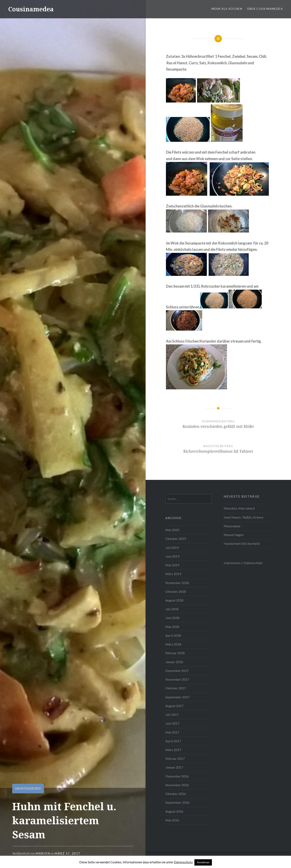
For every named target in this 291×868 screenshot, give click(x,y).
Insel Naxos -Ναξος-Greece (244, 517)
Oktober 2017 (176, 688)
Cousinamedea (31, 9)
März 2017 (173, 750)
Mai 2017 (172, 732)
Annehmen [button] (203, 862)
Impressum (232, 563)
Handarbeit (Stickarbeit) (242, 543)
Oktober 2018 (176, 591)
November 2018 (177, 583)
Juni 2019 (172, 556)
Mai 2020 (172, 530)
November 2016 (177, 785)
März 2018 (173, 644)
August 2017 (174, 706)
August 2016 (174, 811)
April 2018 (173, 635)
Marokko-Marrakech (239, 508)
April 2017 (173, 741)
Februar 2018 (175, 653)
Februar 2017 (175, 758)
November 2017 (177, 679)
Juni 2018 (172, 618)
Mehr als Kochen (227, 9)
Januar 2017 (174, 767)
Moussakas (232, 526)
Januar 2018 (174, 662)
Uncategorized (28, 788)
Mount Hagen (234, 535)
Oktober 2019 (176, 539)
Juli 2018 (172, 609)
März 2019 (173, 574)
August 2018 (174, 600)
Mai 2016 (172, 820)
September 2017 (177, 697)
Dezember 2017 (177, 671)
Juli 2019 (172, 548)
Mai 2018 (172, 627)
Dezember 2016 (177, 776)
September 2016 (177, 802)
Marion (43, 853)
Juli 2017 (172, 715)
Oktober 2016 (176, 794)
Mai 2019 (172, 565)
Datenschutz (253, 563)
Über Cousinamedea (265, 9)
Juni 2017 (172, 723)
